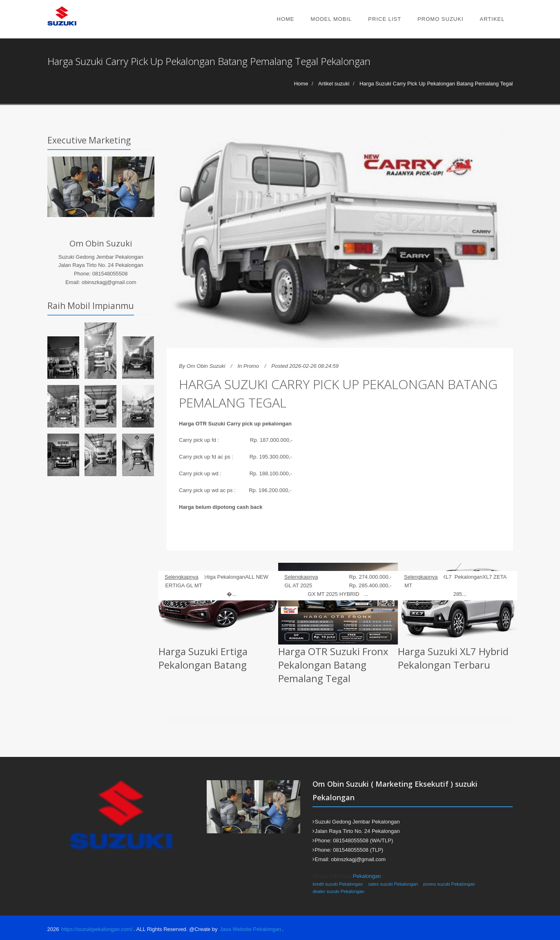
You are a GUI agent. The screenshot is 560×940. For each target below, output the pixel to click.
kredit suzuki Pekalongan (338, 884)
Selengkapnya (181, 577)
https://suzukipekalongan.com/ (97, 929)
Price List (385, 19)
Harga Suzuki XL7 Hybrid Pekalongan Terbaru (453, 658)
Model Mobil (331, 19)
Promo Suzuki (440, 19)
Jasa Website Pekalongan (250, 929)
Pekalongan (367, 876)
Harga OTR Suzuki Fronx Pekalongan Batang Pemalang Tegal (333, 665)
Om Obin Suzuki (206, 366)
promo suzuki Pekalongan (449, 884)
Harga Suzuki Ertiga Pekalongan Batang (203, 658)
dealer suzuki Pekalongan (338, 891)
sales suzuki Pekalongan (393, 884)
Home (286, 19)
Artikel (492, 19)
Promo (251, 366)
